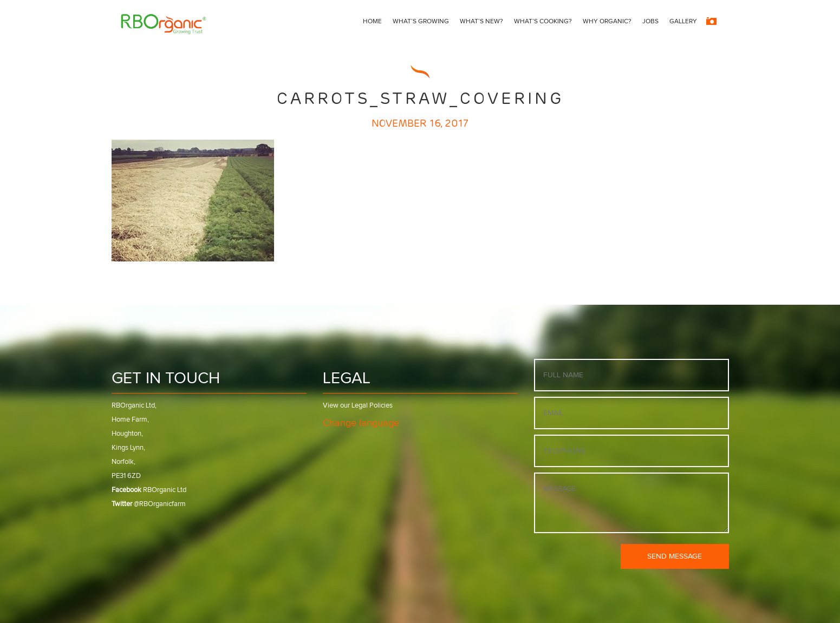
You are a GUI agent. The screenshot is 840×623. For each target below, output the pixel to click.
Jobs (650, 22)
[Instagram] (712, 22)
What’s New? (481, 22)
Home (372, 22)
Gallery (683, 22)
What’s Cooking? (543, 22)
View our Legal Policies (358, 406)
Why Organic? (607, 22)
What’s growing (421, 22)
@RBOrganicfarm (149, 504)
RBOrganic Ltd (149, 490)
